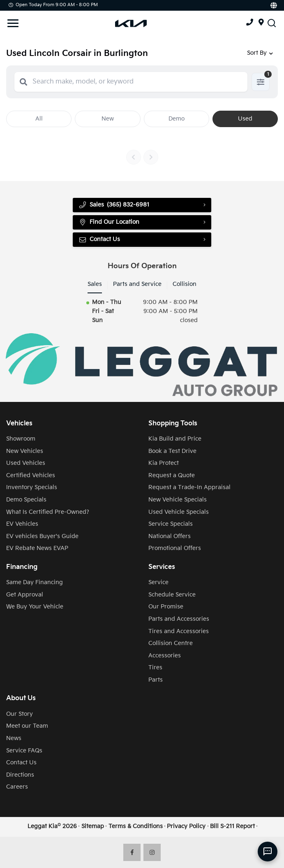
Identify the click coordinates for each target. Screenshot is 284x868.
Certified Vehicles (31, 476)
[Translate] (273, 5)
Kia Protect (164, 463)
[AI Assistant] (268, 852)
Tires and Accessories (179, 631)
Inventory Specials (32, 487)
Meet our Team (27, 726)
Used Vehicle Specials (179, 512)
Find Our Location (109, 222)
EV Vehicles (22, 524)
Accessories (165, 656)
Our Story (20, 714)
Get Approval (25, 595)
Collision (185, 284)
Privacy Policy (186, 826)
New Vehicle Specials (178, 500)
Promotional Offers (175, 548)
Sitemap (93, 826)
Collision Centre (171, 643)
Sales (95, 284)
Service (158, 583)
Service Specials (171, 524)
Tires (155, 668)
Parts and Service (137, 284)
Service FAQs (24, 751)
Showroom (21, 439)
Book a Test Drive (172, 451)
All (39, 119)
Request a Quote (172, 476)
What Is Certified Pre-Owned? (48, 512)
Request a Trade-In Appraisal (189, 487)
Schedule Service (172, 595)
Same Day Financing (35, 583)
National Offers (170, 536)
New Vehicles (25, 451)
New (108, 119)
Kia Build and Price (175, 439)
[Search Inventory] (272, 23)
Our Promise (166, 607)
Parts (156, 680)
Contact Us (99, 240)
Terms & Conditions (136, 826)
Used (245, 119)
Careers (17, 787)
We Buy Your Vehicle (35, 607)
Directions (20, 775)
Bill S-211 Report (232, 826)
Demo (177, 119)
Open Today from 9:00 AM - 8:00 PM (53, 5)
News (14, 738)
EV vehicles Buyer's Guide (42, 536)
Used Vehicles (26, 463)
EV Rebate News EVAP (37, 548)
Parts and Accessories (179, 619)
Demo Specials (26, 500)
